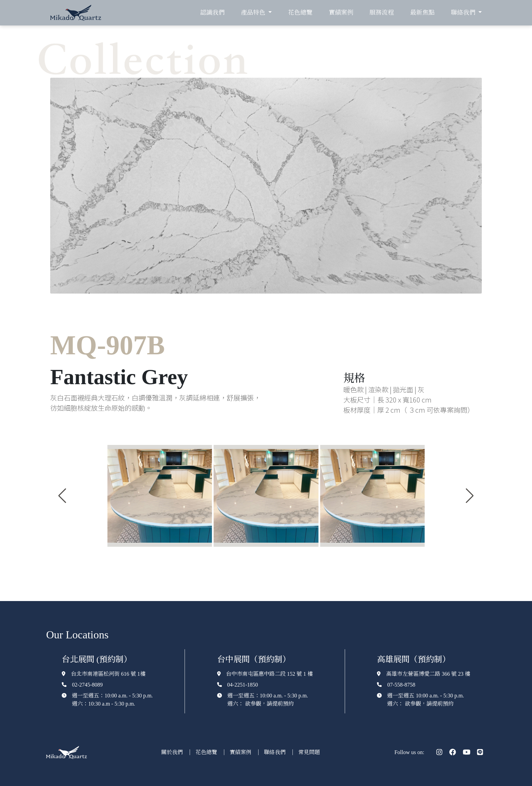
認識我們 (212, 13)
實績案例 (341, 13)
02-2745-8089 (87, 685)
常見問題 (309, 752)
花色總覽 (300, 13)
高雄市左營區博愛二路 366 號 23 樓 (428, 674)
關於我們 (173, 752)
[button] (62, 496)
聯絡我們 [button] (464, 13)
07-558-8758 (401, 685)
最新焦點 (422, 13)
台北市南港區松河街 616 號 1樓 (108, 674)
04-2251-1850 (243, 685)
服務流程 (382, 13)
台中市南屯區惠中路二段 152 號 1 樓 (269, 674)
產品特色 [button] (254, 13)
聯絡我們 (275, 752)
